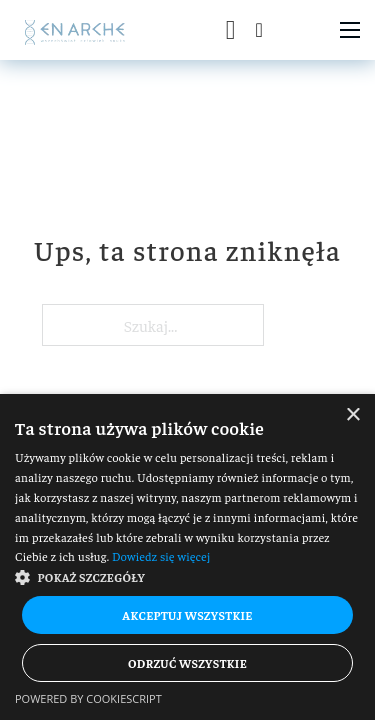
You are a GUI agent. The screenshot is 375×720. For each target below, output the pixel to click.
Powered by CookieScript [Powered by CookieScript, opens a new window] (88, 698)
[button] (187, 577)
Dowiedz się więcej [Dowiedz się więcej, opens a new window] (161, 556)
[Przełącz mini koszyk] (231, 30)
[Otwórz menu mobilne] (350, 30)
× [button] (352, 415)
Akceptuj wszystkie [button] (187, 615)
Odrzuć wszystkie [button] (187, 663)
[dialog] (187, 557)
